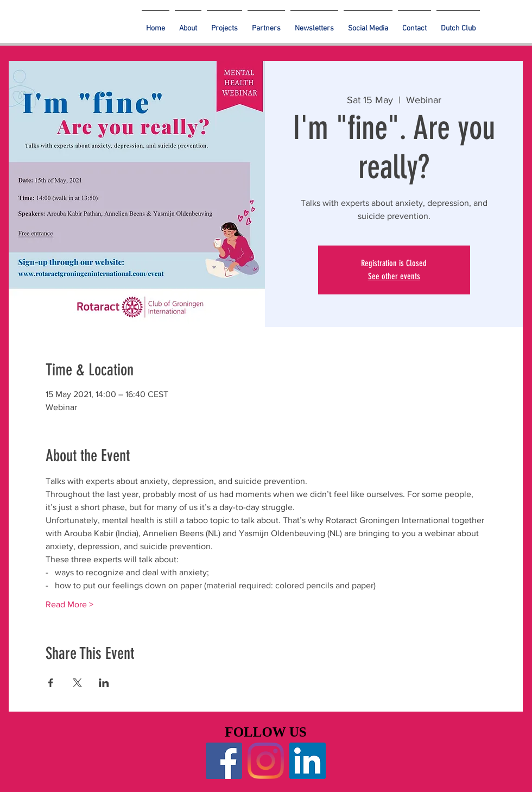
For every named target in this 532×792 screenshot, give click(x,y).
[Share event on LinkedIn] (104, 683)
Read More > (69, 604)
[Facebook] (224, 761)
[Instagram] (266, 761)
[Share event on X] (77, 683)
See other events (394, 276)
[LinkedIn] (308, 761)
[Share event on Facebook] (51, 683)
